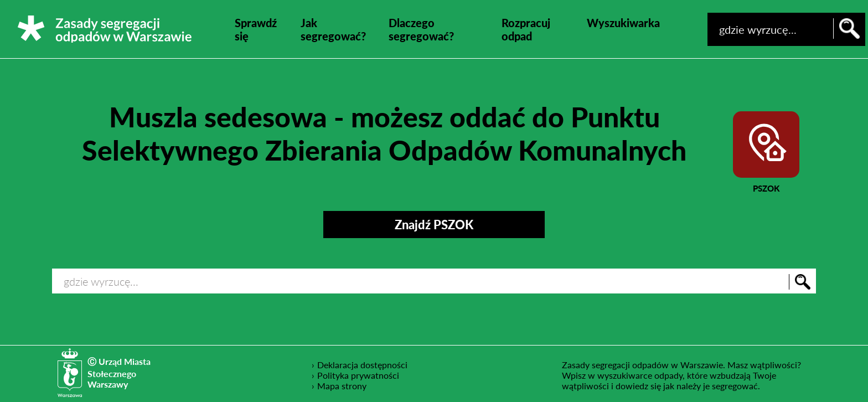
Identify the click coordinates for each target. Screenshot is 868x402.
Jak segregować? (333, 29)
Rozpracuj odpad (526, 29)
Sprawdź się (256, 29)
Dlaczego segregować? (421, 29)
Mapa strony (342, 386)
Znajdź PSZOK (434, 225)
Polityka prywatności (358, 375)
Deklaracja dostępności (363, 364)
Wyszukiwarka (623, 23)
